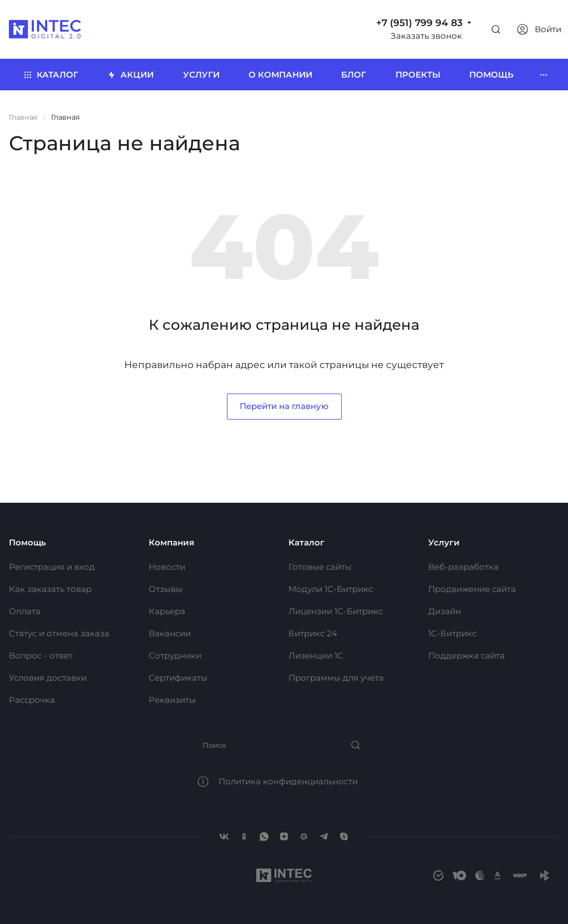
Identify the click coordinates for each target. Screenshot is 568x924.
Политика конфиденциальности (288, 781)
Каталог (306, 542)
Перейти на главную (284, 406)
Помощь (27, 542)
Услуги (444, 542)
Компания (171, 542)
